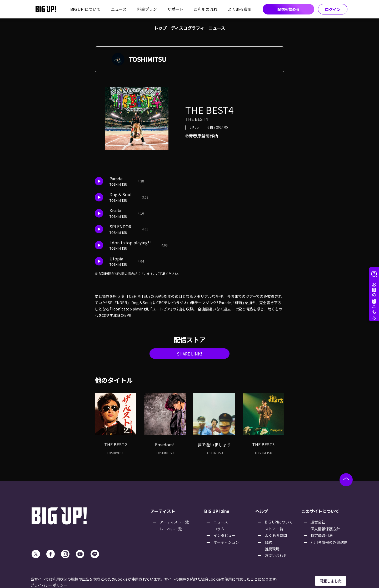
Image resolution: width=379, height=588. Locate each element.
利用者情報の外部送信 (329, 542)
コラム (219, 529)
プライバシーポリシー (49, 585)
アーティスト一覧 (174, 522)
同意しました (331, 581)
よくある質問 (240, 9)
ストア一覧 (274, 529)
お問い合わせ (276, 555)
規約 (268, 542)
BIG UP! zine (217, 511)
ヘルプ (262, 511)
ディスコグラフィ (188, 28)
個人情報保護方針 (325, 529)
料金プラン (147, 9)
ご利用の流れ (206, 9)
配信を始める (288, 9)
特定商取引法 (322, 535)
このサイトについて (320, 511)
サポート (175, 9)
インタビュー (225, 535)
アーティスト (163, 511)
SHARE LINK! (189, 354)
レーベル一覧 (171, 529)
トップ (160, 28)
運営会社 (318, 522)
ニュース (119, 9)
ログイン (333, 9)
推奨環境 (272, 549)
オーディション (226, 542)
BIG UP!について (85, 9)
